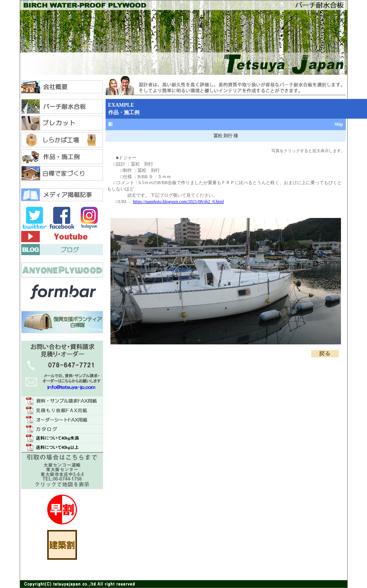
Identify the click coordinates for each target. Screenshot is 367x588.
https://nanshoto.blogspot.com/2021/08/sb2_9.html (178, 202)
